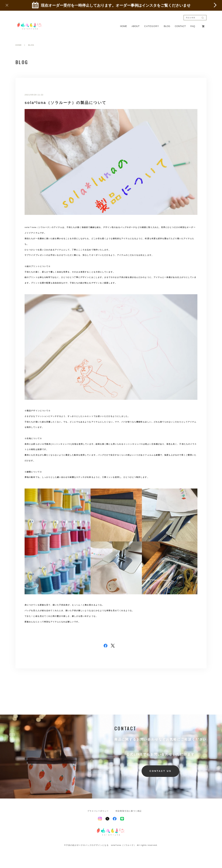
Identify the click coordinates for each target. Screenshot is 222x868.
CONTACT (180, 26)
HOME (123, 26)
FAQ (193, 26)
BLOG (167, 26)
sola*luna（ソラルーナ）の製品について (65, 103)
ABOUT (136, 26)
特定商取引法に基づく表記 (128, 811)
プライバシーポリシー (98, 811)
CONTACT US (161, 771)
